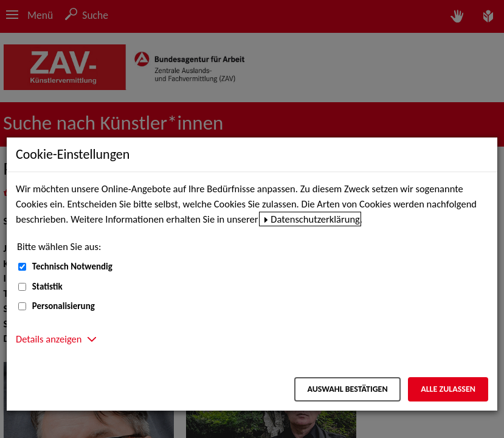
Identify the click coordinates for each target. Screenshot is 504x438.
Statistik (47, 287)
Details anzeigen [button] (49, 339)
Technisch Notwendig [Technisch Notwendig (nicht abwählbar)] (72, 266)
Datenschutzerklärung (315, 219)
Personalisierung (64, 306)
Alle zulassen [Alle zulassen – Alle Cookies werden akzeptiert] (448, 389)
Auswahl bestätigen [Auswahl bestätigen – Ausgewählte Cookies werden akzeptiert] (347, 389)
